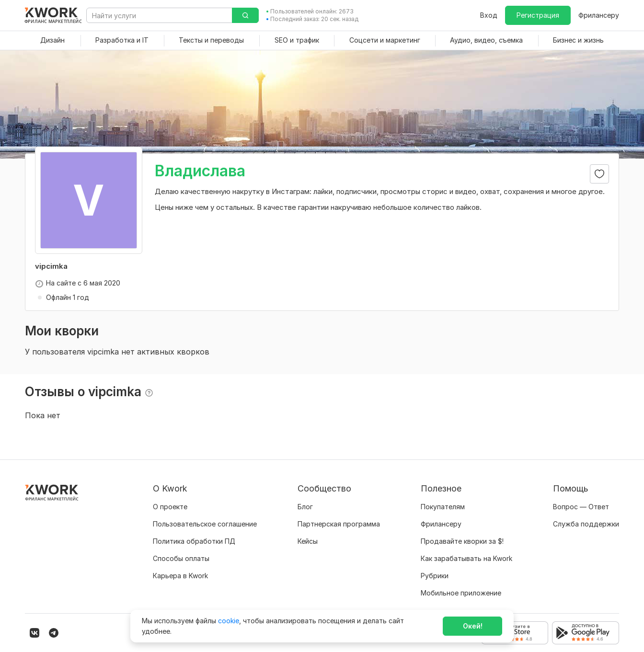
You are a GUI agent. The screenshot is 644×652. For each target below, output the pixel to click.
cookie (229, 621)
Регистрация (538, 15)
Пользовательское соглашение (205, 524)
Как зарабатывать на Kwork (466, 558)
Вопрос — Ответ (581, 507)
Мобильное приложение (461, 593)
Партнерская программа (339, 524)
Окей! (473, 626)
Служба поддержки (586, 524)
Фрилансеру (599, 15)
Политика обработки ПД (194, 541)
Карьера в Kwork (180, 576)
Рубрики (435, 576)
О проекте (170, 507)
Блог (305, 507)
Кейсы (308, 541)
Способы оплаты (181, 558)
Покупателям (443, 507)
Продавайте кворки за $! (462, 541)
